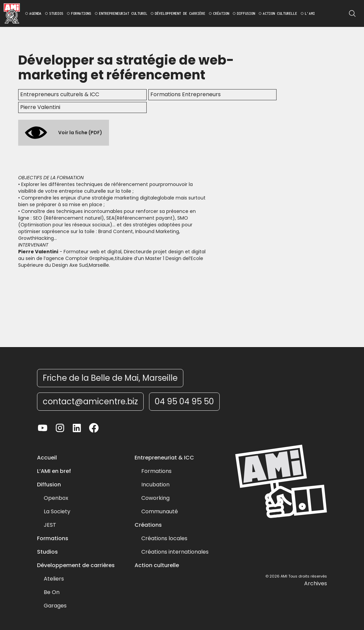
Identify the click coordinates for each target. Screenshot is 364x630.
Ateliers (54, 579)
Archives (316, 584)
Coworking (155, 498)
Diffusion (49, 485)
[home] (12, 13)
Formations (53, 539)
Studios (47, 552)
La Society (57, 512)
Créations (148, 525)
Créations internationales (175, 552)
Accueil (47, 458)
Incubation (155, 485)
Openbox (56, 498)
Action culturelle (157, 565)
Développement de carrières (76, 565)
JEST (50, 525)
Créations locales (164, 539)
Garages (55, 606)
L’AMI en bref (54, 471)
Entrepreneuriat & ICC (164, 458)
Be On (52, 592)
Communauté (160, 512)
